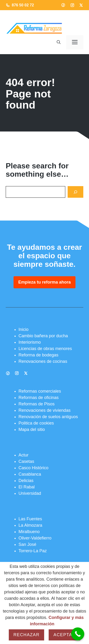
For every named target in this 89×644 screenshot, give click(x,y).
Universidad (30, 493)
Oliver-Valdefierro (35, 538)
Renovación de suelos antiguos (48, 417)
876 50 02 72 (23, 5)
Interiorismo (30, 342)
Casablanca (30, 474)
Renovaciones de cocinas (43, 361)
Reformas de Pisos (37, 404)
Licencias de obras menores (45, 349)
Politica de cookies (36, 423)
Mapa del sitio (32, 429)
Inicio (23, 329)
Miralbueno (29, 532)
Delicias (26, 481)
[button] (59, 42)
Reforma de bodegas (38, 355)
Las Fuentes (30, 519)
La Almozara (30, 525)
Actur (23, 455)
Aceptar (64, 635)
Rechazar (27, 635)
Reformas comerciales (40, 391)
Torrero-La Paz (33, 551)
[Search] (75, 192)
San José (27, 544)
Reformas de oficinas (39, 398)
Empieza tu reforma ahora (44, 282)
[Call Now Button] (78, 634)
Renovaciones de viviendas (44, 410)
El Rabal (27, 487)
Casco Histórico (33, 468)
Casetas (26, 461)
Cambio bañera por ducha (43, 336)
